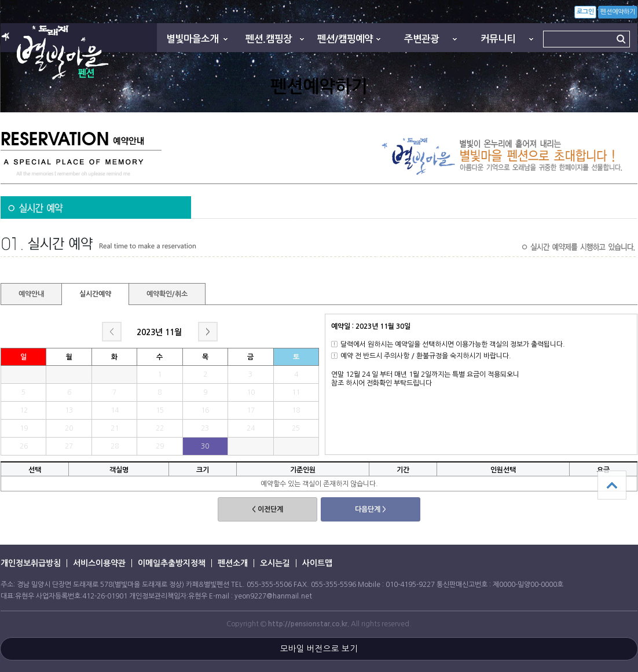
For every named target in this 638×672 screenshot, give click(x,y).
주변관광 (421, 39)
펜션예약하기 (618, 12)
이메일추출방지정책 (172, 563)
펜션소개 (233, 563)
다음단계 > (371, 509)
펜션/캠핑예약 (345, 39)
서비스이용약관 (99, 563)
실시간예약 (95, 294)
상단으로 (612, 485)
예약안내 (31, 294)
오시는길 (275, 563)
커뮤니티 (498, 39)
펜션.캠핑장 (269, 39)
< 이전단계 (267, 509)
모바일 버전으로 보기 (319, 649)
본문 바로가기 (0, 0)
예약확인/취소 (167, 294)
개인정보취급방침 (31, 563)
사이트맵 (317, 563)
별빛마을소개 (192, 39)
